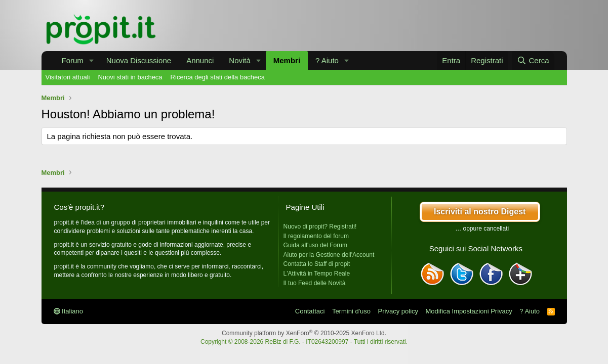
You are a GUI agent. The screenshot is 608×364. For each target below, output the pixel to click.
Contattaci (310, 311)
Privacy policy (398, 311)
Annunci (200, 60)
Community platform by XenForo (304, 333)
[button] (92, 60)
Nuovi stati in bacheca (130, 77)
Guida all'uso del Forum (315, 245)
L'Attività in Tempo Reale (317, 274)
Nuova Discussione (139, 60)
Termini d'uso (351, 311)
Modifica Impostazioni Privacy (469, 311)
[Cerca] (533, 60)
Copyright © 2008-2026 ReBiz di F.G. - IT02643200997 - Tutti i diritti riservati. (304, 342)
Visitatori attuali (68, 77)
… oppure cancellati (482, 229)
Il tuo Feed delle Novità (315, 283)
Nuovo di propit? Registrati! (320, 226)
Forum (73, 60)
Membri (287, 60)
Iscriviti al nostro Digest (480, 212)
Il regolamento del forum (316, 236)
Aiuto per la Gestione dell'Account (329, 255)
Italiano (69, 311)
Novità (240, 60)
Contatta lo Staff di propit (317, 264)
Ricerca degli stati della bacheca (218, 77)
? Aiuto (327, 60)
